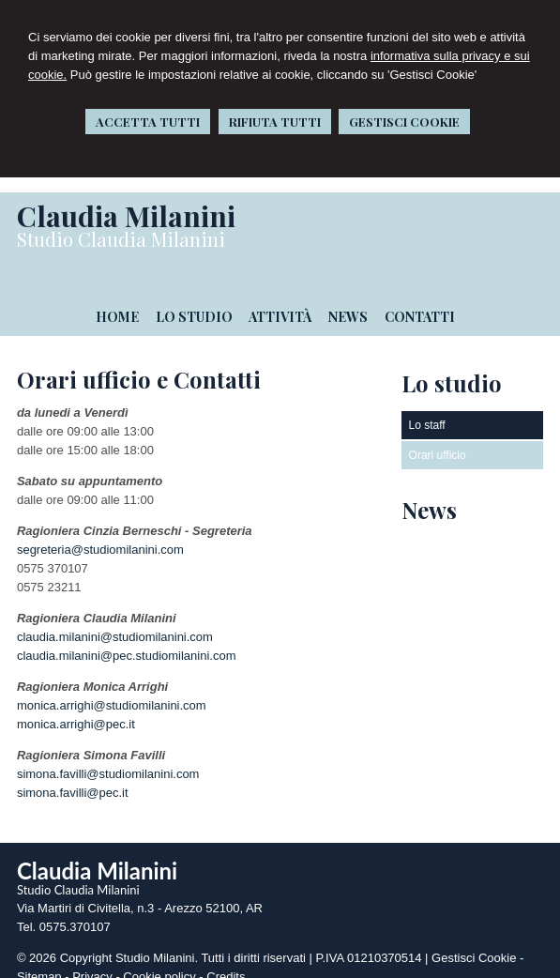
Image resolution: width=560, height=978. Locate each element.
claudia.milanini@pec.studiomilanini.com (127, 641)
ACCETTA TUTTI (148, 122)
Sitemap (39, 962)
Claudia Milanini (126, 216)
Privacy (92, 962)
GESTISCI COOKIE (404, 122)
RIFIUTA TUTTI (275, 122)
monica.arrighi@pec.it (76, 709)
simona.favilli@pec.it (73, 778)
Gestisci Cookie (474, 943)
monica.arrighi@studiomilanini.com (112, 690)
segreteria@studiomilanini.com (100, 535)
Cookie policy (159, 962)
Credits (226, 962)
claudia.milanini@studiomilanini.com (115, 622)
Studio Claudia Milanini (121, 239)
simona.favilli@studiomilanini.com (108, 759)
